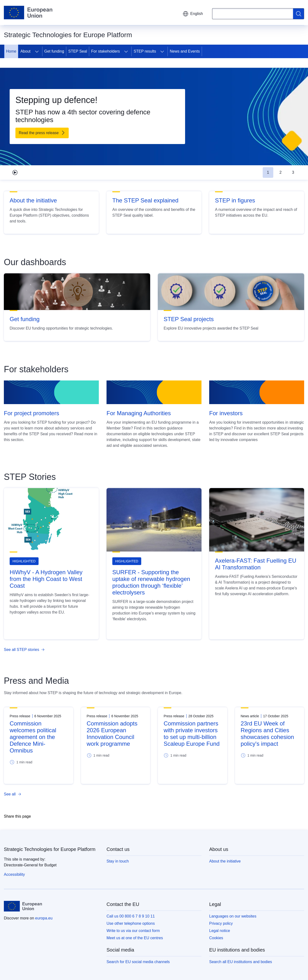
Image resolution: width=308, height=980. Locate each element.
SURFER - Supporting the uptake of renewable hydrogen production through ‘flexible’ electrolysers (151, 582)
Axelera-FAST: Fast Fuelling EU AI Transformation (256, 564)
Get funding (54, 51)
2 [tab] (281, 172)
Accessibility (14, 874)
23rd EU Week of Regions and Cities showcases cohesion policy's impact (267, 734)
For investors (226, 413)
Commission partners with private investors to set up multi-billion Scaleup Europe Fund (192, 734)
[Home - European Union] (28, 13)
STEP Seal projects (189, 319)
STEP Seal (78, 51)
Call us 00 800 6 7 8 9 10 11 (131, 916)
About (26, 51)
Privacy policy (221, 923)
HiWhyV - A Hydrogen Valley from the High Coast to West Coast (46, 579)
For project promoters (31, 413)
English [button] (193, 14)
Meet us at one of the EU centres (135, 938)
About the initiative (33, 200)
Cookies (216, 938)
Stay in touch (118, 861)
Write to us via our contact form (133, 931)
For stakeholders (105, 51)
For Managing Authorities (139, 413)
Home (11, 51)
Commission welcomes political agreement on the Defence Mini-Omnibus (33, 737)
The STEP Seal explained (145, 200)
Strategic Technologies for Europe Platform (50, 849)
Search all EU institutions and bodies (241, 962)
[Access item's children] (37, 51)
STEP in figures (235, 200)
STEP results (145, 51)
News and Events (185, 51)
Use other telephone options (131, 923)
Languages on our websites (233, 916)
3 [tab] (293, 172)
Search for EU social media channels (138, 962)
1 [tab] (268, 172)
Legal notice (220, 931)
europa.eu (44, 918)
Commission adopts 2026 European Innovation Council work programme (112, 734)
